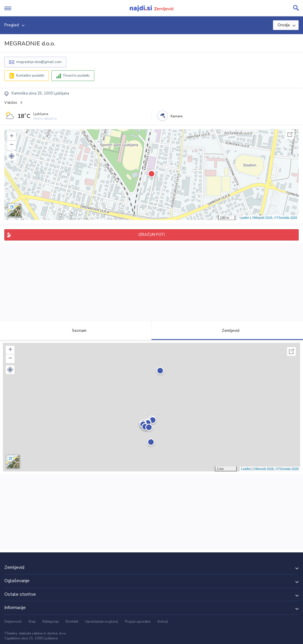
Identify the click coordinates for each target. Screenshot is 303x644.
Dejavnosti (13, 621)
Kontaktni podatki (30, 75)
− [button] (12, 145)
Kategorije (51, 621)
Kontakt (72, 621)
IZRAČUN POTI (152, 235)
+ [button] (12, 136)
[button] (12, 156)
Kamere (177, 116)
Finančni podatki (76, 75)
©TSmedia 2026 (286, 218)
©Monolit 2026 (262, 218)
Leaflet (244, 218)
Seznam (76, 331)
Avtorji (163, 621)
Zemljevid (227, 331)
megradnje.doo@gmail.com (39, 62)
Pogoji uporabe (138, 621)
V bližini (11, 103)
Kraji (32, 621)
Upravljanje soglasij (101, 621)
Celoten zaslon (290, 134)
